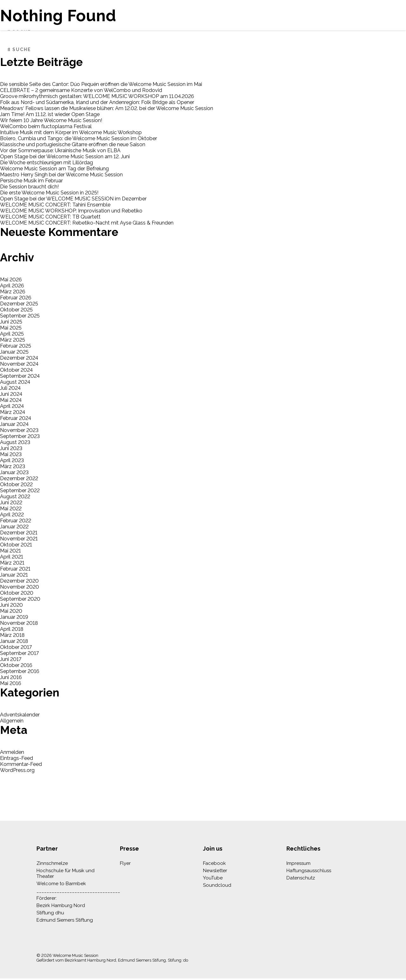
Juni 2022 (11, 503)
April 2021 (12, 557)
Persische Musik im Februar (31, 181)
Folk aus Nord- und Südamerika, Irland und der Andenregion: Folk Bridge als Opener (97, 102)
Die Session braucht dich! (29, 187)
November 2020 (20, 587)
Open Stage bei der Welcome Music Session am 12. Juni (65, 157)
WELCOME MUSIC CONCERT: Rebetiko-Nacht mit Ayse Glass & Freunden (87, 223)
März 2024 (13, 412)
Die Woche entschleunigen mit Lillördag (46, 163)
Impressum (298, 863)
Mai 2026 (11, 280)
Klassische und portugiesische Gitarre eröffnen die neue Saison (73, 144)
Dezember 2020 (19, 581)
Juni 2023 (11, 448)
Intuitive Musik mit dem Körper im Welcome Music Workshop (71, 132)
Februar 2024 (16, 418)
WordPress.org (17, 770)
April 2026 (12, 286)
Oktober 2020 (17, 593)
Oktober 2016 (16, 665)
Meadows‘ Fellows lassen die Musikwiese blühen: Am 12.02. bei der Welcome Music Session (107, 108)
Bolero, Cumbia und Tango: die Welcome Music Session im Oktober (79, 138)
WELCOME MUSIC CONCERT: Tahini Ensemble (55, 205)
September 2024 (20, 376)
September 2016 (20, 671)
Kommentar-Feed (21, 764)
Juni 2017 (11, 659)
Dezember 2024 (19, 358)
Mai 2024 (11, 400)
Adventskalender (20, 715)
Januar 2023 (14, 472)
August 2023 (15, 442)
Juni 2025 (11, 322)
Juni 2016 (11, 677)
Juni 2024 (11, 394)
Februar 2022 (16, 521)
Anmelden (12, 752)
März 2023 (13, 466)
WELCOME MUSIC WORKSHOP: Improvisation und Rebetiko (71, 211)
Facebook (214, 863)
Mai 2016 (11, 683)
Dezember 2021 (19, 533)
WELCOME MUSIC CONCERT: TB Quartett (50, 217)
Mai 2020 (11, 611)
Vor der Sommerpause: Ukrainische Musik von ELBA (60, 150)
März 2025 (13, 340)
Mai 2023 (11, 454)
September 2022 (20, 490)
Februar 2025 (16, 346)
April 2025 (12, 334)
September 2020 (20, 599)
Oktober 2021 (16, 545)
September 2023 (20, 436)
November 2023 (19, 430)
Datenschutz (301, 878)
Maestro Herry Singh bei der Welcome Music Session (61, 175)
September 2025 (20, 316)
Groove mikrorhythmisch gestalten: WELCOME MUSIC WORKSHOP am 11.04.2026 (97, 96)
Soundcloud (217, 885)
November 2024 (19, 364)
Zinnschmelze (52, 863)
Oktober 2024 (16, 370)
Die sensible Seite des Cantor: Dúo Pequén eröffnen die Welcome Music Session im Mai (101, 84)
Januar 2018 (14, 641)
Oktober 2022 (16, 484)
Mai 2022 (11, 509)
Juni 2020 (11, 605)
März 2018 (12, 635)
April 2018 (12, 629)
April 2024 (12, 406)
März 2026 (13, 292)
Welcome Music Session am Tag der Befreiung (54, 169)
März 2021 (12, 563)
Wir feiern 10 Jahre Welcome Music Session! (51, 120)
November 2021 (19, 539)
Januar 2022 (14, 527)
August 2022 (15, 497)
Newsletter (215, 871)
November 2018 (19, 623)
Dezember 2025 (19, 304)
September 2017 (19, 653)
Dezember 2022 (19, 478)
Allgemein (12, 721)
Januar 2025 (14, 352)
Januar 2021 (14, 575)
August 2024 (15, 382)
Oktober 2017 (16, 647)
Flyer (125, 863)
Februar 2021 (15, 569)
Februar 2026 (16, 298)
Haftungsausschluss (309, 871)
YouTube (213, 878)
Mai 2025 (11, 328)
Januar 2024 (14, 424)
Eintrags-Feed (16, 758)
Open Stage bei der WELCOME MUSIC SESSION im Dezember (73, 199)
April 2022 (12, 515)
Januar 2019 (14, 617)
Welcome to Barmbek (61, 884)
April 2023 (12, 460)
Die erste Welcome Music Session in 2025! (49, 193)
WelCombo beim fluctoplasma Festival (46, 126)
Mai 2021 (10, 551)
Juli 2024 (10, 388)
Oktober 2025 (16, 310)
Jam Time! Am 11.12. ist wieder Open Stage (50, 114)
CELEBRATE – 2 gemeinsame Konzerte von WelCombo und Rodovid (81, 90)
